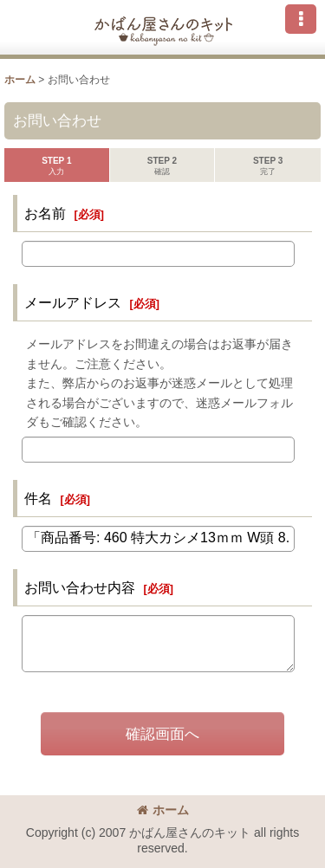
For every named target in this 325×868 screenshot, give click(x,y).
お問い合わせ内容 (80, 587)
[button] (301, 19)
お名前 (45, 213)
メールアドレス (73, 302)
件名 (38, 498)
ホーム (163, 810)
